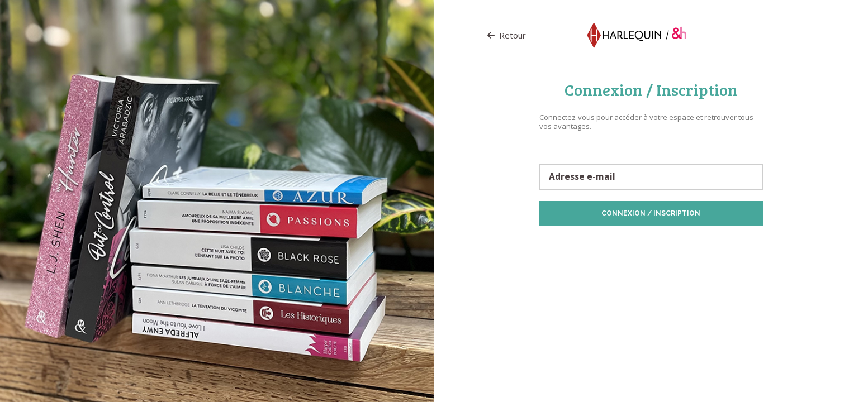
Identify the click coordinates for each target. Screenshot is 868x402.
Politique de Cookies (695, 243)
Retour (507, 35)
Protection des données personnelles (603, 243)
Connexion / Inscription (651, 213)
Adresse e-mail (582, 177)
